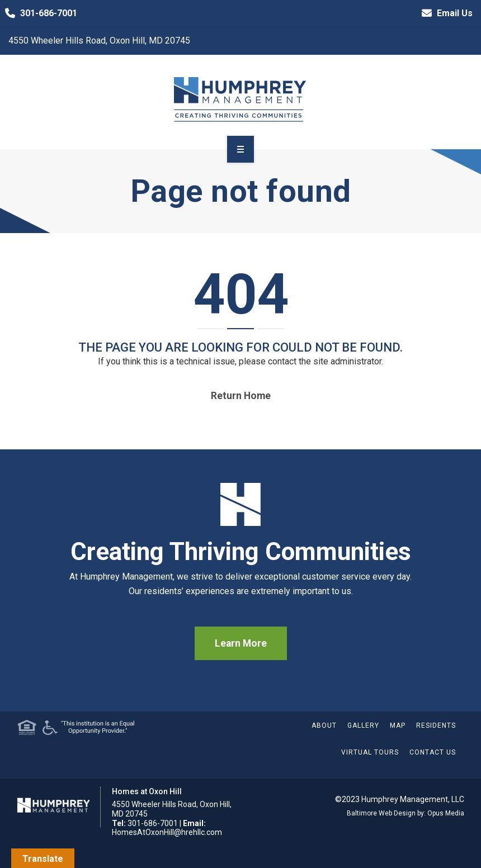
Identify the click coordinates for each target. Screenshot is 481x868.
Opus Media (446, 813)
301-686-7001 (39, 13)
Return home (241, 396)
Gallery (363, 725)
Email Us (445, 13)
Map (398, 725)
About (324, 725)
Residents (436, 725)
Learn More (241, 643)
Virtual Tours (370, 752)
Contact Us (433, 752)
